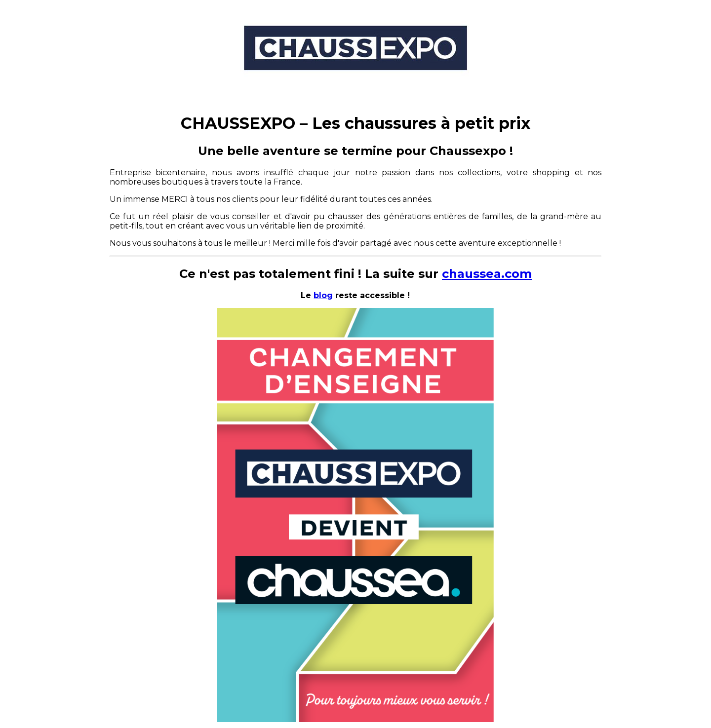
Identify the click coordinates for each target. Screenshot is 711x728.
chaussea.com (487, 274)
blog (323, 295)
